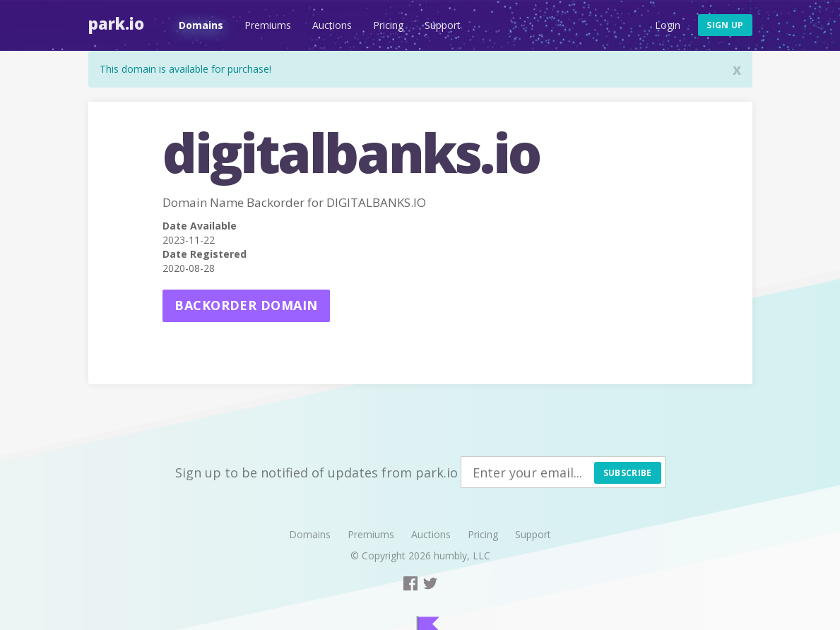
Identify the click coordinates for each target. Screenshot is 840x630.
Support (443, 25)
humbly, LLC (462, 555)
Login (668, 25)
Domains (201, 25)
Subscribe (628, 473)
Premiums (268, 25)
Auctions (332, 25)
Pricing (388, 25)
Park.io (116, 23)
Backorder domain (246, 305)
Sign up (725, 25)
